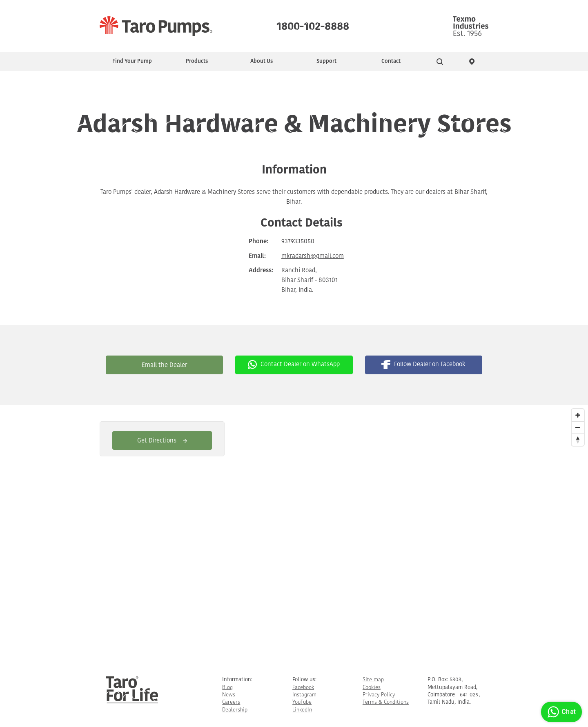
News (229, 695)
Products (197, 61)
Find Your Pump (132, 61)
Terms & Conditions (386, 702)
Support (326, 61)
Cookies (372, 688)
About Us (262, 61)
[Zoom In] (578, 415)
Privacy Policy (379, 695)
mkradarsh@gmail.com (313, 257)
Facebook (303, 688)
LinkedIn (302, 710)
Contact (391, 61)
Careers (231, 702)
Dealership (235, 710)
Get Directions (162, 441)
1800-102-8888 (313, 24)
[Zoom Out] (578, 427)
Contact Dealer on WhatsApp (294, 365)
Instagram (304, 695)
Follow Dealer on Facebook (423, 365)
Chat (560, 712)
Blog (227, 688)
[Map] (294, 534)
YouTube (302, 702)
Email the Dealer (164, 366)
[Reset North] (578, 440)
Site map (373, 680)
